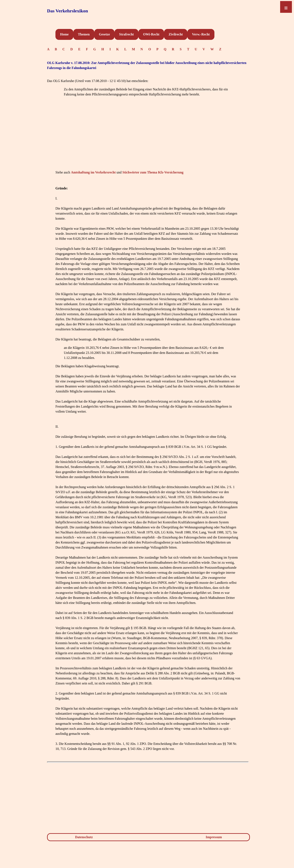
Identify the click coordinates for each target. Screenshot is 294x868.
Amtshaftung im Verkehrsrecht (93, 172)
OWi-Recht (151, 34)
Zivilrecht (176, 34)
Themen (84, 34)
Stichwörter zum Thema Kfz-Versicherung (153, 172)
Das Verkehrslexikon (68, 11)
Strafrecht (126, 34)
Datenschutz (84, 837)
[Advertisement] (148, 140)
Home (64, 34)
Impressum (214, 837)
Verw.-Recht (201, 34)
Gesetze (104, 34)
